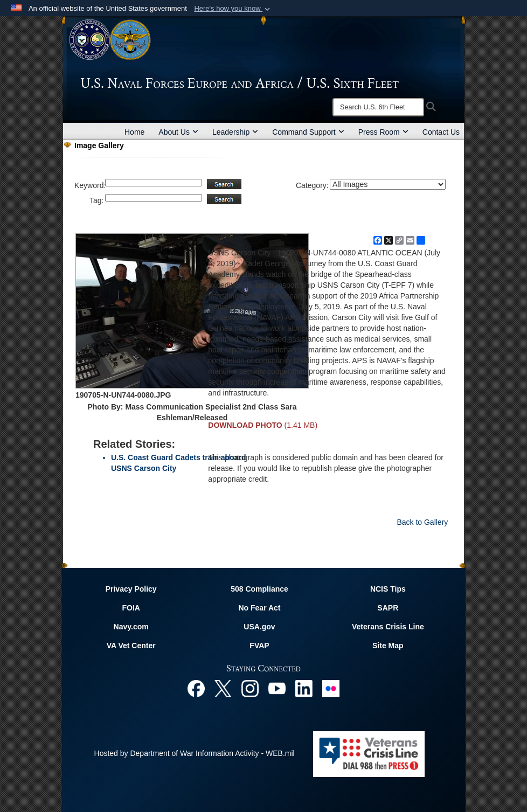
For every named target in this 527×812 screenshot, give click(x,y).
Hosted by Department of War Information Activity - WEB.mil (195, 753)
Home (134, 132)
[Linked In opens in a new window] (304, 688)
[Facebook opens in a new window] (196, 688)
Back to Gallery (422, 522)
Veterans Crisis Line (388, 627)
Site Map (388, 646)
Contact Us (441, 132)
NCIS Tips (388, 589)
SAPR (388, 608)
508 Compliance (259, 589)
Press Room (383, 132)
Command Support (308, 132)
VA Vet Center (131, 646)
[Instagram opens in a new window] (250, 688)
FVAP (259, 646)
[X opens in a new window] (223, 688)
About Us (178, 132)
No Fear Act (259, 608)
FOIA (131, 608)
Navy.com (131, 627)
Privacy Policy (131, 589)
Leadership (235, 132)
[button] (233, 9)
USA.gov (259, 627)
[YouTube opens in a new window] (277, 688)
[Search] (378, 107)
